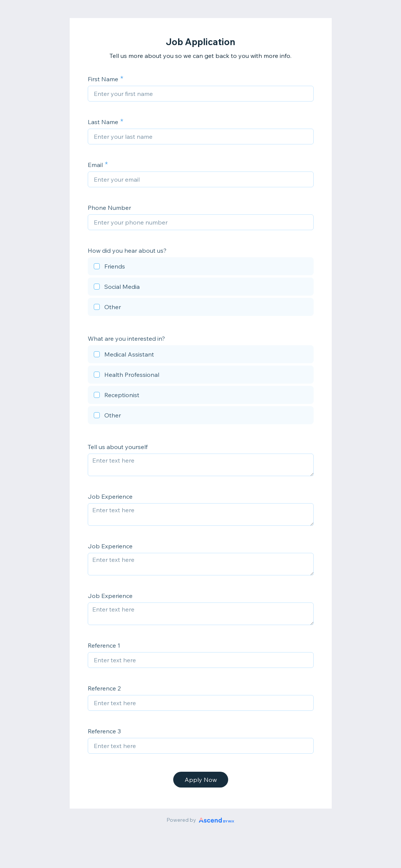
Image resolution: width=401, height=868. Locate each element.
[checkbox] (201, 267)
